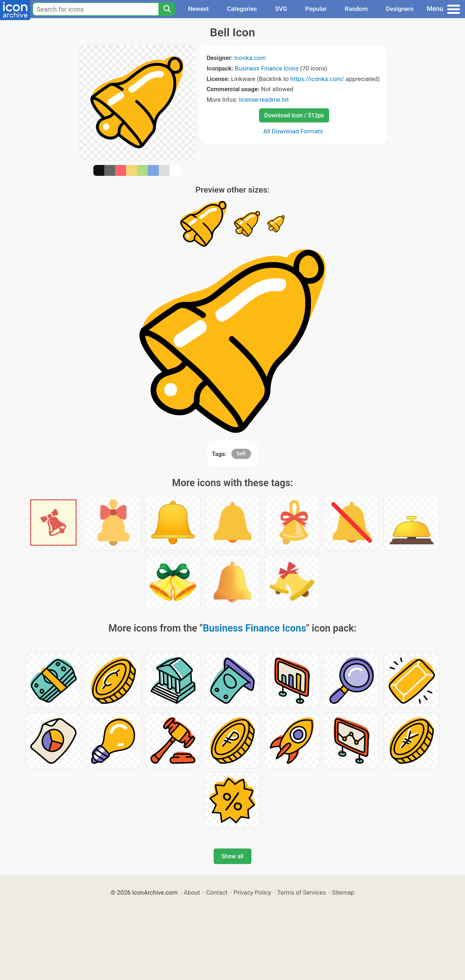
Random (356, 9)
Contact (217, 892)
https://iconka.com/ (317, 79)
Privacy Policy (252, 892)
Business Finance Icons (267, 68)
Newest (198, 9)
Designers (400, 9)
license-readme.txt (264, 100)
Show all (232, 856)
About (192, 892)
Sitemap (343, 892)
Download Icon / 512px (294, 115)
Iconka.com (250, 58)
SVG (281, 9)
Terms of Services (302, 892)
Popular (316, 9)
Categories (242, 9)
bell (241, 453)
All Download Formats (293, 131)
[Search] (167, 9)
